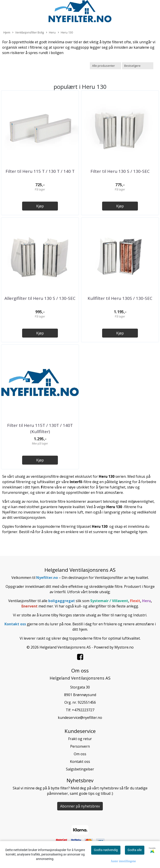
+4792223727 (83, 710)
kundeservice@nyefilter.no (80, 718)
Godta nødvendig (106, 850)
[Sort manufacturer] (105, 66)
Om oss (80, 754)
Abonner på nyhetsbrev (80, 806)
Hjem (7, 32)
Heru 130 (65, 32)
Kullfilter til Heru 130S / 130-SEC (120, 298)
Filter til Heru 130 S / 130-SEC (120, 171)
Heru (51, 32)
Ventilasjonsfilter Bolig (28, 32)
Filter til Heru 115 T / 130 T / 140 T (40, 171)
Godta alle (135, 850)
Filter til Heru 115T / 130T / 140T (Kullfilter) (40, 429)
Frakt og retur (80, 739)
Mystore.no (124, 647)
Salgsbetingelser (80, 769)
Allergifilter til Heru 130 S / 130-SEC (40, 298)
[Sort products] (138, 66)
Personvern (80, 746)
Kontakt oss (80, 762)
